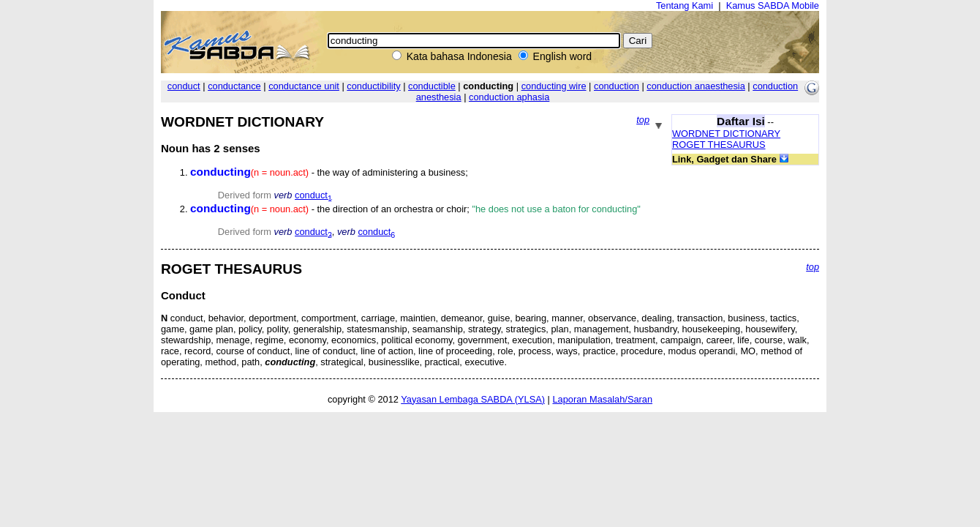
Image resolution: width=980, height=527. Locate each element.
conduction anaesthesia (696, 86)
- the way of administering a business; (329, 172)
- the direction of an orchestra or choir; (415, 209)
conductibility (373, 86)
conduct (184, 86)
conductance (234, 86)
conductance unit (304, 86)
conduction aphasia (509, 97)
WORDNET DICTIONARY (726, 134)
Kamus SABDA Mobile (773, 5)
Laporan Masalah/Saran (602, 399)
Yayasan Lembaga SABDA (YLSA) (473, 399)
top (643, 120)
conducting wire (554, 86)
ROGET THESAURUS (719, 145)
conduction (617, 86)
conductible (432, 86)
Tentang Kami (685, 5)
